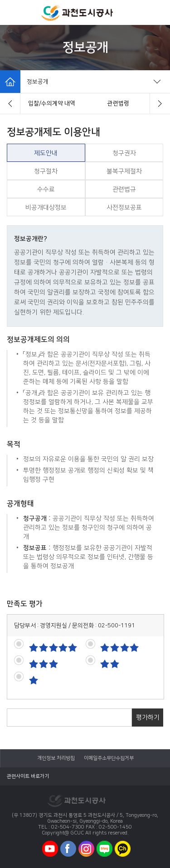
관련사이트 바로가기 (28, 776)
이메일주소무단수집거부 (109, 758)
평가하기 (148, 718)
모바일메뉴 (13, 12)
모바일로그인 (156, 12)
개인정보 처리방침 (56, 758)
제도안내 (118, 103)
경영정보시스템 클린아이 (51, 103)
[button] (10, 104)
